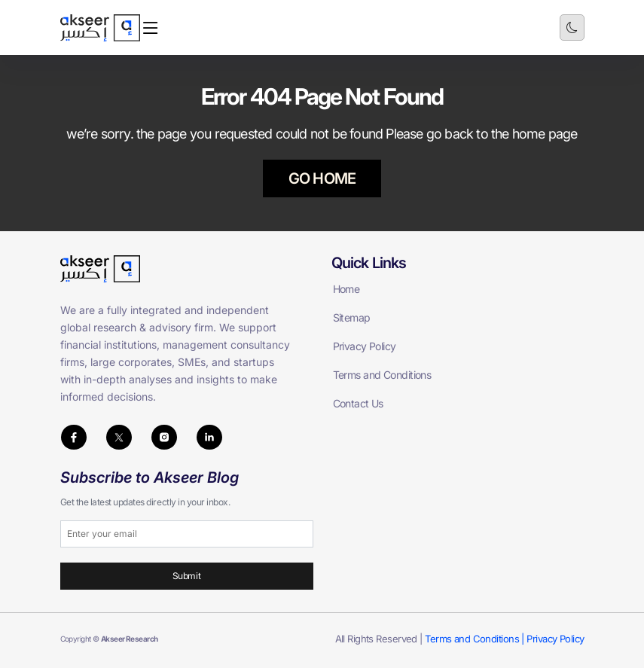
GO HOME (322, 178)
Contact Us (358, 403)
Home (346, 289)
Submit (186, 576)
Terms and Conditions (382, 375)
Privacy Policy (365, 346)
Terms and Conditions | (476, 639)
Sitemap (352, 317)
